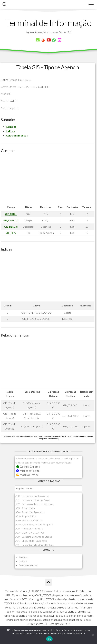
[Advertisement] (48, 179)
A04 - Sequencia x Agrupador (30, 512)
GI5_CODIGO (11, 220)
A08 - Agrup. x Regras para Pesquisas (34, 524)
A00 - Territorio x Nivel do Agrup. (32, 496)
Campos (11, 127)
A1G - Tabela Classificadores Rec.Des (35, 545)
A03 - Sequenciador (25, 508)
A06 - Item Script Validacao (29, 520)
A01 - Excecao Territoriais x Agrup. (33, 500)
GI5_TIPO (11, 233)
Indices (10, 131)
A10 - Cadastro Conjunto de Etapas (34, 537)
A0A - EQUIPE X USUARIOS (30, 533)
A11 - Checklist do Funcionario (31, 541)
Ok (49, 639)
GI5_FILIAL (11, 214)
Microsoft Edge (28, 471)
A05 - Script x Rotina (26, 516)
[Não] (93, 635)
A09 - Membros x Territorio (29, 529)
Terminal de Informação (48, 23)
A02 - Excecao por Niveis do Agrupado (35, 504)
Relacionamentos (17, 135)
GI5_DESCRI (11, 227)
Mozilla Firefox (27, 475)
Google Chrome (28, 467)
